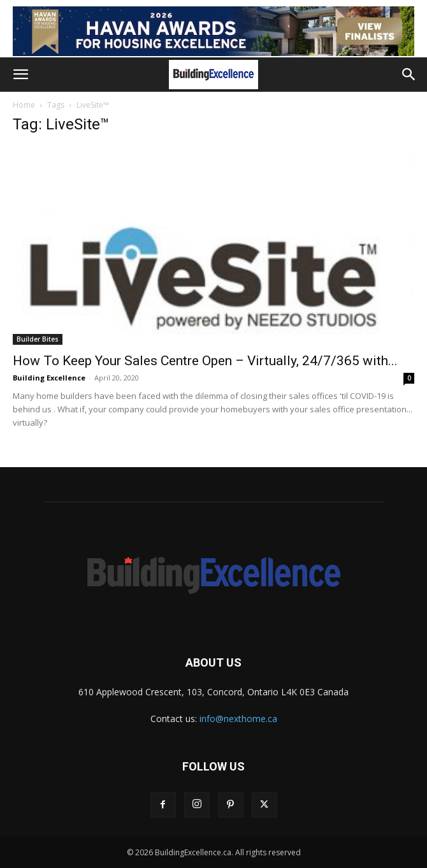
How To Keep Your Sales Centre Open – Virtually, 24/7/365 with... (205, 361)
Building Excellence (49, 378)
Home (24, 105)
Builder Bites (38, 339)
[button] (20, 75)
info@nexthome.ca (238, 719)
